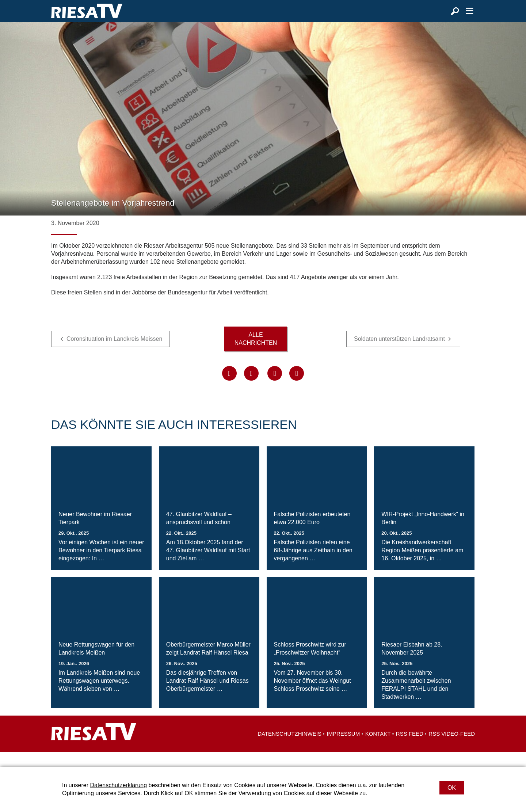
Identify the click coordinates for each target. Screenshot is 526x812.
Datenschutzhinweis (289, 748)
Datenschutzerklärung (118, 785)
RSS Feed (410, 748)
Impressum (343, 748)
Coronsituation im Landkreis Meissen (114, 353)
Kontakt (378, 748)
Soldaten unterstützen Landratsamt (399, 353)
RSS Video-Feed (452, 748)
